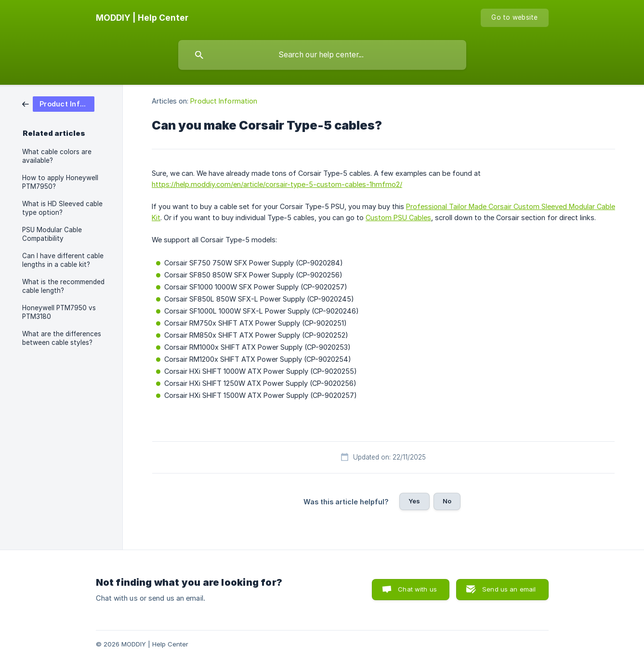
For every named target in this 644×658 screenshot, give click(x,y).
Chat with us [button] (417, 589)
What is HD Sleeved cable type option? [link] (62, 208)
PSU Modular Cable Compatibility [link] (52, 234)
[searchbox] (322, 55)
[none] (142, 18)
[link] (58, 103)
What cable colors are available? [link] (57, 156)
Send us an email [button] (509, 589)
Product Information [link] (224, 101)
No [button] (447, 501)
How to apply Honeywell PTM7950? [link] (60, 182)
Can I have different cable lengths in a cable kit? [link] (63, 260)
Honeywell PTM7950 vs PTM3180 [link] (59, 312)
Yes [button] (414, 501)
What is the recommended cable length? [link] (63, 286)
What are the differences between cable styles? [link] (62, 338)
